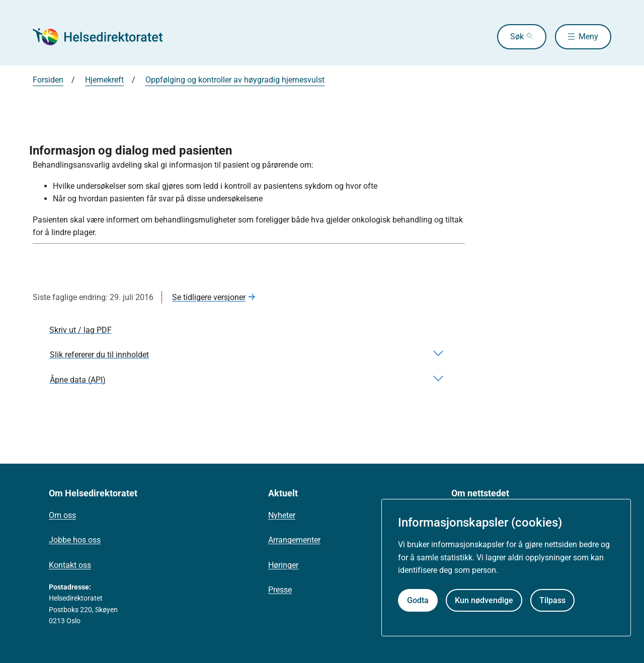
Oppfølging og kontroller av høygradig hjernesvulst (235, 80)
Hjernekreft (104, 80)
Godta (418, 600)
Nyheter (282, 515)
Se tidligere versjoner (209, 297)
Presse (280, 590)
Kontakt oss (70, 565)
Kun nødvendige (484, 600)
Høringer (283, 565)
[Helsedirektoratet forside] (105, 37)
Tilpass (552, 600)
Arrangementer (294, 540)
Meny (588, 36)
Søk (517, 36)
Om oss (62, 515)
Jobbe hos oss (75, 540)
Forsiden (48, 80)
